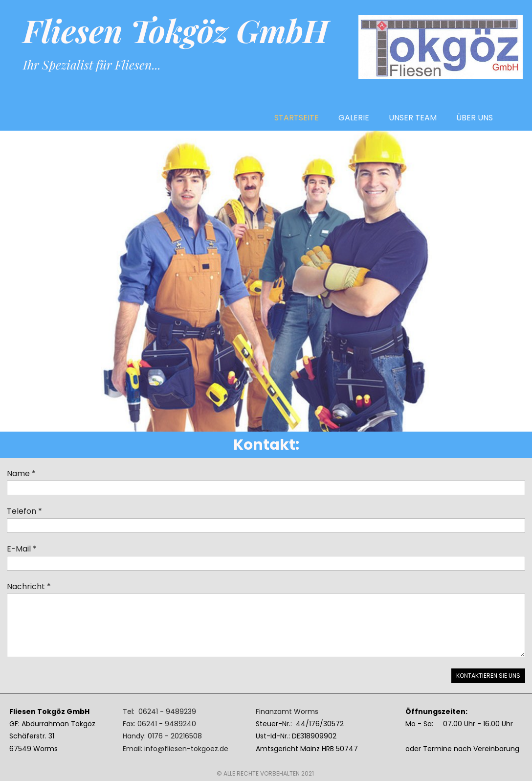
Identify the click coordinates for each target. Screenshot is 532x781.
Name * (21, 473)
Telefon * (24, 511)
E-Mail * (22, 549)
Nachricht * (29, 586)
